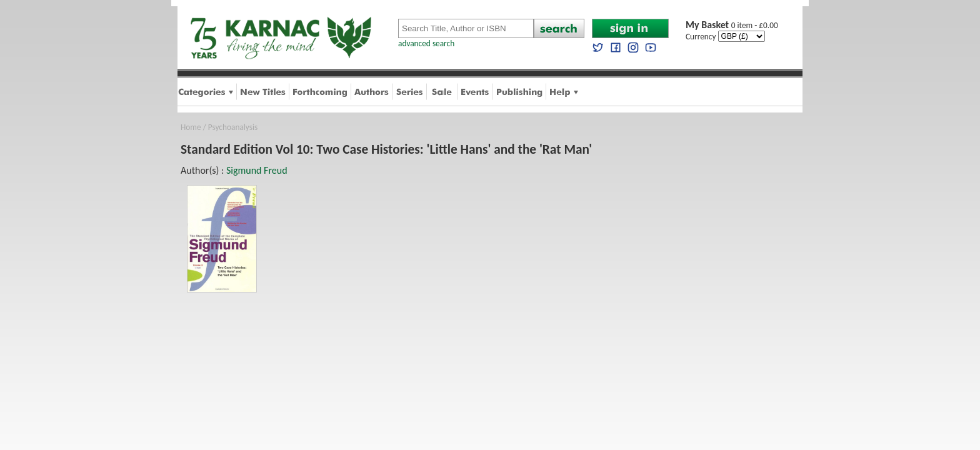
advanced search (426, 43)
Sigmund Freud (257, 170)
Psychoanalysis (233, 127)
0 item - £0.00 (732, 25)
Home (191, 127)
